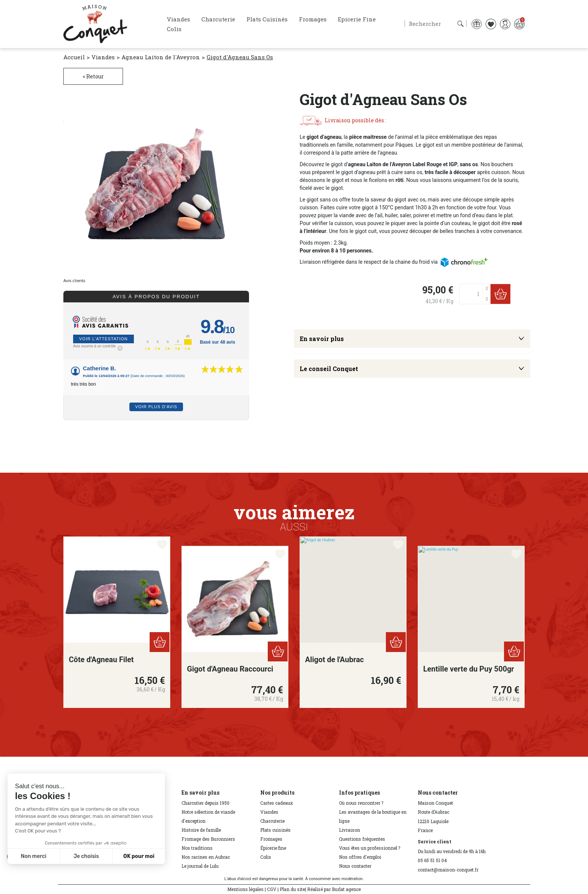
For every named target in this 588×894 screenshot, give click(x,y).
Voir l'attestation (103, 339)
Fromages (271, 839)
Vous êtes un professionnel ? (370, 848)
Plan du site (292, 889)
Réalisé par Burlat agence (334, 889)
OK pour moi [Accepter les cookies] (139, 856)
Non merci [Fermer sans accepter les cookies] (33, 856)
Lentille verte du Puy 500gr (469, 669)
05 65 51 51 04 (432, 860)
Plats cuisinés (275, 830)
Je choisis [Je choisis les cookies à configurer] (86, 856)
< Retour (93, 76)
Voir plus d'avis (156, 407)
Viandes (269, 812)
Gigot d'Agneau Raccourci (230, 669)
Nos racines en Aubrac (206, 857)
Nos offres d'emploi (360, 857)
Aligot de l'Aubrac (335, 660)
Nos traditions (197, 848)
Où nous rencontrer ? (361, 803)
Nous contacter (355, 866)
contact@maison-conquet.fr (448, 870)
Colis (266, 857)
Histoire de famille (201, 830)
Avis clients (74, 281)
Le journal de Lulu (200, 866)
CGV (272, 889)
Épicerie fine (273, 848)
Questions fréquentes (362, 839)
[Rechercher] (436, 24)
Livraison (349, 830)
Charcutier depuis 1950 (205, 803)
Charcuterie (272, 821)
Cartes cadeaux (277, 803)
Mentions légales (245, 889)
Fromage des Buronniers (208, 839)
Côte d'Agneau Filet (101, 660)
